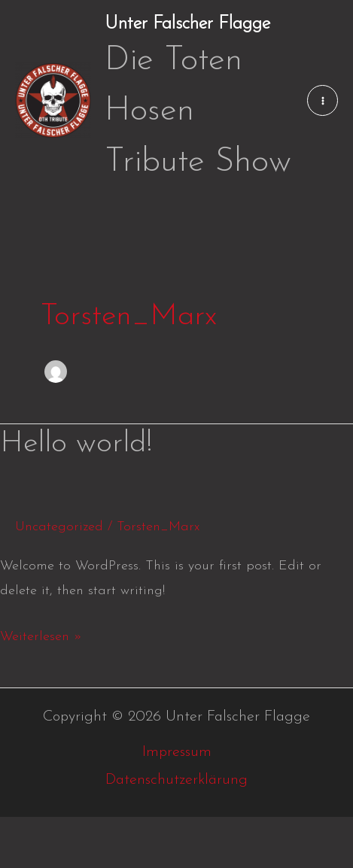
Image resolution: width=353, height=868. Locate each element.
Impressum (177, 752)
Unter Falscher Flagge (187, 24)
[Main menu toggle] (323, 100)
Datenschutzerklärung (176, 780)
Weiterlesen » (41, 634)
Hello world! (76, 444)
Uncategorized (59, 527)
